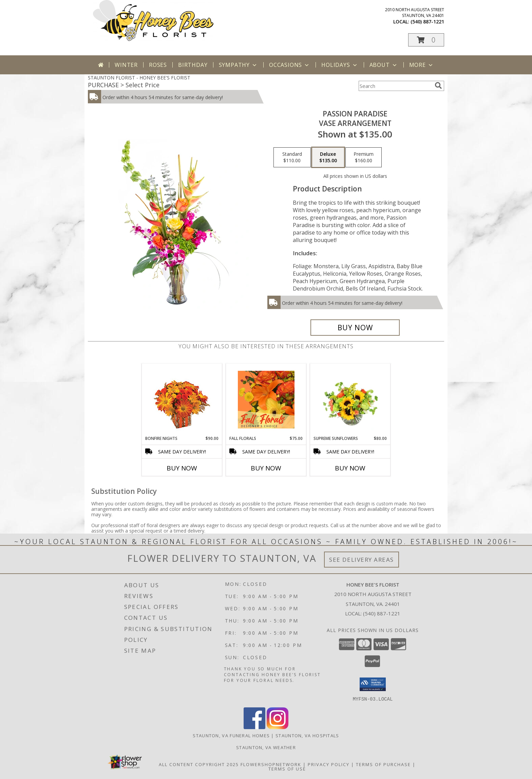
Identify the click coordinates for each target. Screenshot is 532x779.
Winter (126, 65)
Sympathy (238, 65)
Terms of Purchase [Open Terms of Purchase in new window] (383, 764)
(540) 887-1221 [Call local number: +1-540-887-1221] (427, 22)
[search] (438, 86)
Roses (158, 65)
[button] (426, 40)
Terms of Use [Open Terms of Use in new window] (287, 768)
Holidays (340, 65)
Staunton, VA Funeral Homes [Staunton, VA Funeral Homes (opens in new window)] (231, 735)
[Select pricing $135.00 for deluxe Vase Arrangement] (328, 157)
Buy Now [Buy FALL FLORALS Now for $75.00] (266, 468)
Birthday (193, 65)
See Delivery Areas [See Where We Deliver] (362, 560)
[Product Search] (395, 86)
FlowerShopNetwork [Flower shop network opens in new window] (271, 764)
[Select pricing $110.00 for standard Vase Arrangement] (292, 157)
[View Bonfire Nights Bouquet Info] (182, 400)
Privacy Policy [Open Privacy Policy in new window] (329, 764)
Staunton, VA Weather (266, 747)
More (422, 65)
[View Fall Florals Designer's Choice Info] (266, 400)
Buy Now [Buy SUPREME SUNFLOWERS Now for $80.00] (350, 468)
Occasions (290, 65)
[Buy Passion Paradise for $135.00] (355, 328)
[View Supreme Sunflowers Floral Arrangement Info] (350, 400)
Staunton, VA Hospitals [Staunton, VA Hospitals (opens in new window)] (307, 735)
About (384, 65)
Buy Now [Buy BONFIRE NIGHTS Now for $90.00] (182, 468)
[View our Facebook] (254, 727)
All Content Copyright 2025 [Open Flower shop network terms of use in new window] (199, 764)
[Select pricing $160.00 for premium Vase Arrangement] (364, 157)
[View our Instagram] (278, 727)
